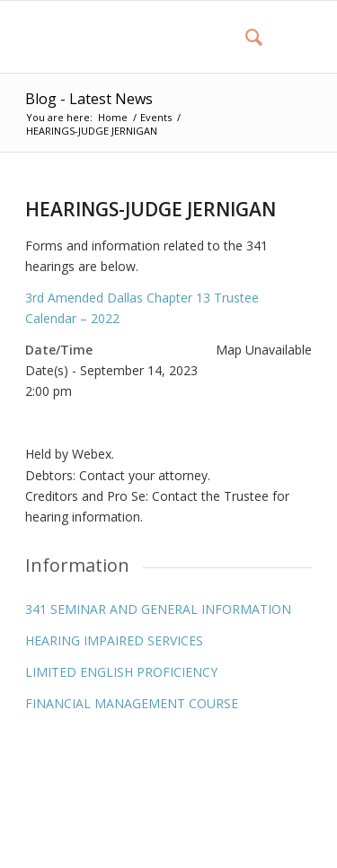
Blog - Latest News (89, 99)
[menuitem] (245, 37)
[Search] (245, 37)
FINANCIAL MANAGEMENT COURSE (132, 703)
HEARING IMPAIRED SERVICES (114, 640)
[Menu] (287, 37)
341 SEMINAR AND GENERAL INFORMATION (158, 609)
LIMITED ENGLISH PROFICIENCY (121, 672)
